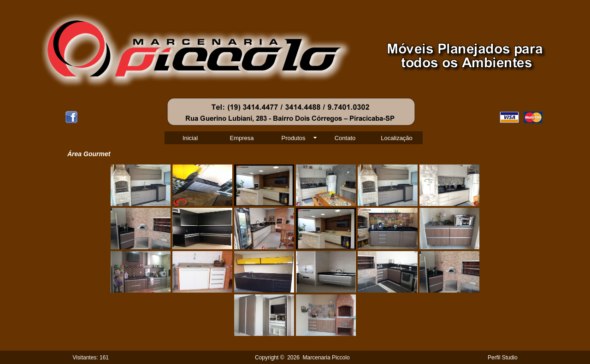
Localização (397, 138)
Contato (345, 138)
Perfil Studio (503, 358)
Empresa (242, 138)
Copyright (267, 358)
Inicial (190, 138)
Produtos (293, 138)
